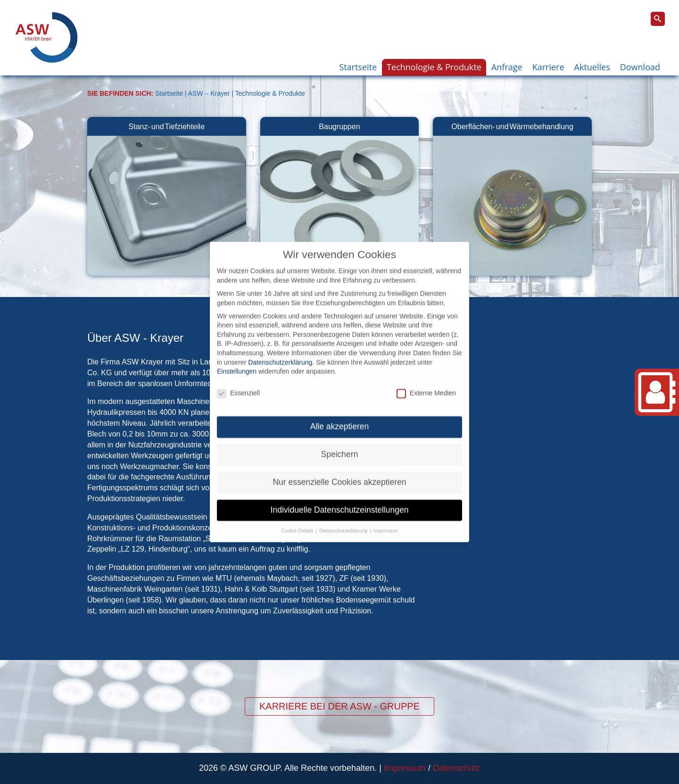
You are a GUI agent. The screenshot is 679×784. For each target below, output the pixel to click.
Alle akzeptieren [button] (340, 406)
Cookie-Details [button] (298, 511)
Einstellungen (237, 351)
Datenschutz (456, 768)
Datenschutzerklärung (280, 342)
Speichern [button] (340, 434)
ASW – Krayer (209, 93)
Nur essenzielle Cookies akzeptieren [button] (339, 462)
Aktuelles (592, 67)
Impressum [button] (386, 511)
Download (640, 67)
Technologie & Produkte (434, 67)
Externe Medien (426, 373)
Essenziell (238, 373)
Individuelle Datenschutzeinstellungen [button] (340, 490)
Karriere (548, 67)
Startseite (358, 67)
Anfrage (507, 67)
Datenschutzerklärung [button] (344, 511)
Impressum (405, 768)
